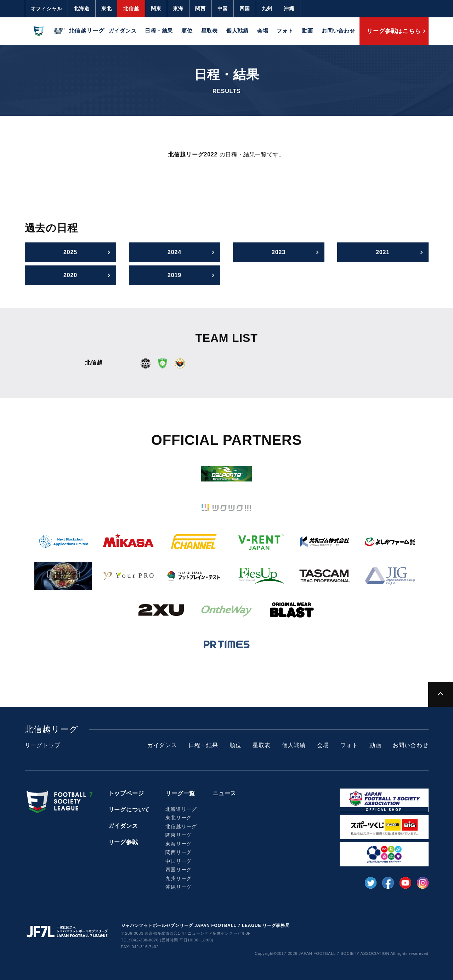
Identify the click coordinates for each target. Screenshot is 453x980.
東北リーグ (179, 818)
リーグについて (129, 810)
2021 (383, 252)
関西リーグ (179, 852)
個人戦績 (237, 31)
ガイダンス (123, 31)
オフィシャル (47, 8)
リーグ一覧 (180, 793)
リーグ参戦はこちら (394, 31)
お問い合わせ (338, 31)
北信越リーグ (181, 826)
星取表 (209, 31)
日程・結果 (159, 31)
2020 (70, 275)
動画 (308, 31)
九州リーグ (179, 878)
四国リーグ (179, 870)
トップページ (126, 793)
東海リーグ (179, 844)
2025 (70, 252)
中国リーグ (179, 861)
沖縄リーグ (179, 887)
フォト (285, 31)
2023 (279, 252)
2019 (174, 275)
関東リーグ (179, 835)
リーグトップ (43, 745)
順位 (187, 31)
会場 (263, 31)
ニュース (224, 793)
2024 (174, 252)
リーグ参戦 (123, 842)
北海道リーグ (181, 809)
